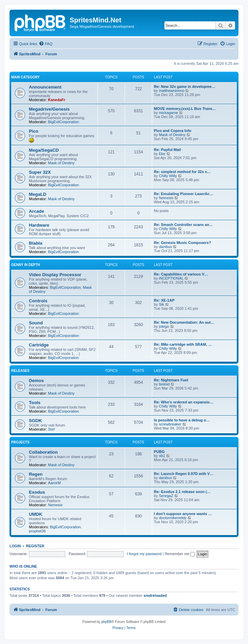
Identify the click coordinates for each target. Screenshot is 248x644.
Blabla (36, 243)
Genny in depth (26, 265)
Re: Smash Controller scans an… (183, 225)
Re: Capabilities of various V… (181, 274)
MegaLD (38, 194)
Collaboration (43, 452)
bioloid (164, 384)
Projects (20, 442)
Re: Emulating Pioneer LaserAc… (184, 194)
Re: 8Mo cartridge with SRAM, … (183, 344)
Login (15, 546)
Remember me (180, 554)
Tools (35, 403)
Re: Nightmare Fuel (171, 380)
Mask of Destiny (172, 135)
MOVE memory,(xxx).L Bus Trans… (185, 109)
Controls (38, 301)
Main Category (25, 77)
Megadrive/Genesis (49, 109)
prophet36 (37, 531)
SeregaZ (166, 496)
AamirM (54, 483)
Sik (162, 304)
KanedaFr (57, 100)
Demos (36, 381)
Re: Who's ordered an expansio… (184, 402)
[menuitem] (46, 44)
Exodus (37, 492)
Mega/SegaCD (44, 150)
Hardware (39, 225)
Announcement (45, 87)
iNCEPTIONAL (171, 278)
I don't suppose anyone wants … (183, 514)
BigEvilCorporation (63, 122)
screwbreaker (170, 424)
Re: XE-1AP (164, 300)
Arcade (37, 211)
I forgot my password (144, 554)
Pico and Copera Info (173, 131)
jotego (164, 326)
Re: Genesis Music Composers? (182, 243)
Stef (51, 429)
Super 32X (40, 172)
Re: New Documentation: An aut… (184, 322)
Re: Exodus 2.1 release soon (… (182, 492)
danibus (166, 247)
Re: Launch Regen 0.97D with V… (184, 474)
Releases (20, 371)
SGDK (35, 421)
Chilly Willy (168, 176)
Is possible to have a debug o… (182, 420)
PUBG (159, 452)
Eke (162, 154)
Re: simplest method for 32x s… (182, 172)
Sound (36, 323)
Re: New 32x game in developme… (185, 87)
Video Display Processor (55, 275)
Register (35, 546)
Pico (34, 131)
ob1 (162, 456)
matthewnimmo (172, 91)
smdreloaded (155, 595)
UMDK (36, 514)
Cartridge (39, 345)
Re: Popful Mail (167, 150)
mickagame (169, 113)
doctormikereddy (173, 518)
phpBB (106, 622)
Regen (36, 474)
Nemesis (166, 198)
